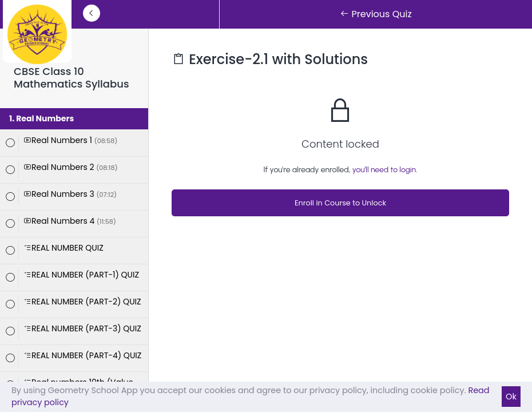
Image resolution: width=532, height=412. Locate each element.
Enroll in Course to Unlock (340, 203)
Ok (511, 397)
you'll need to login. (385, 170)
